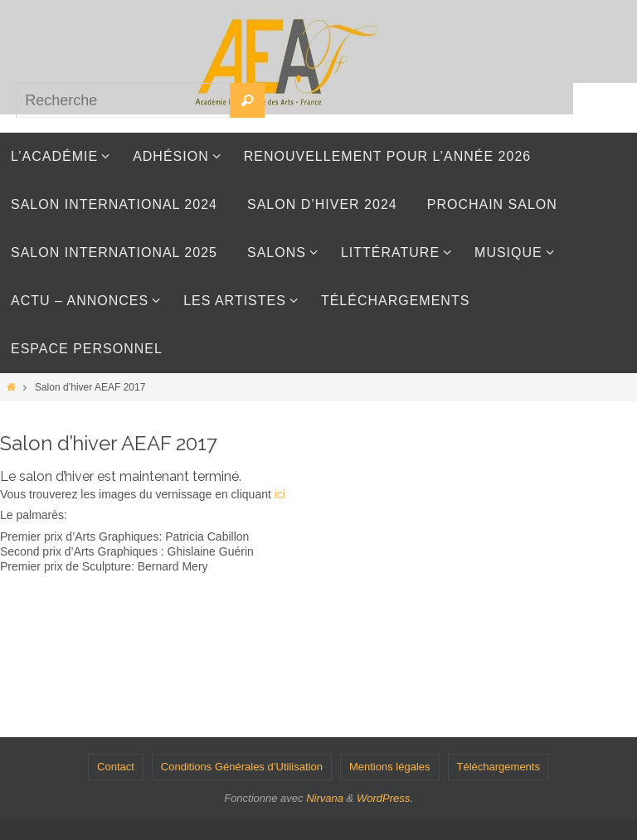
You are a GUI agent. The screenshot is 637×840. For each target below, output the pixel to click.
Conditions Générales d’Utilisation (242, 767)
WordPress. (385, 798)
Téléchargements (498, 767)
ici (280, 494)
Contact (116, 767)
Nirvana (325, 798)
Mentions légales (390, 767)
